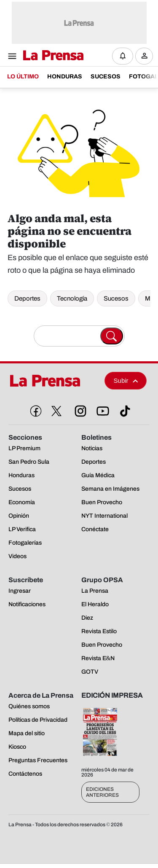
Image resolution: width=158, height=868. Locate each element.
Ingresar (146, 63)
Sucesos (116, 298)
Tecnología (72, 298)
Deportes (27, 298)
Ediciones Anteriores (102, 792)
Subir (126, 380)
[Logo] (51, 56)
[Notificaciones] (123, 56)
